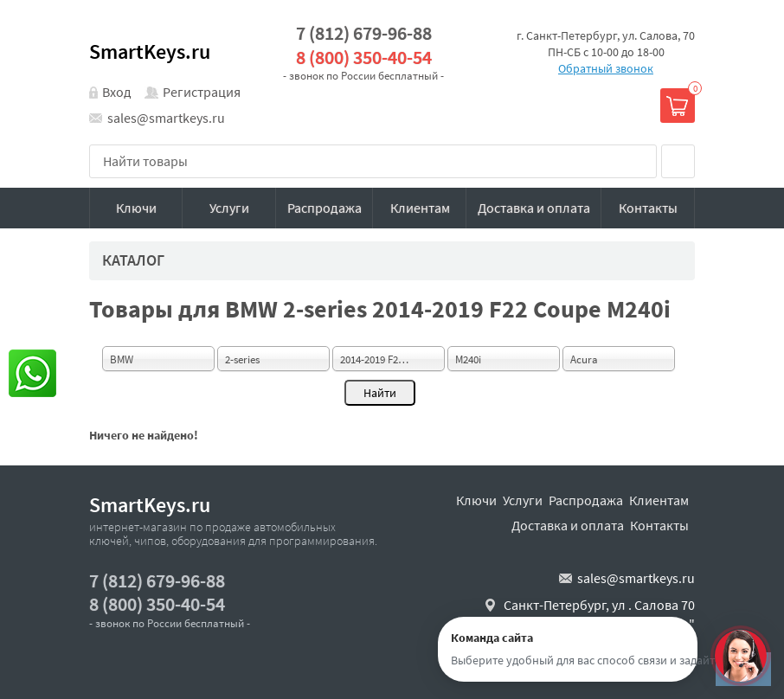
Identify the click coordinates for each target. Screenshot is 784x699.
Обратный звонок (606, 68)
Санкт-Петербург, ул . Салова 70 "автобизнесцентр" (599, 614)
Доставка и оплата (534, 208)
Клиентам (420, 208)
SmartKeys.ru (150, 51)
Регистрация (202, 92)
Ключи (136, 208)
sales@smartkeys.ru (166, 118)
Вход (117, 92)
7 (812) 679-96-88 (364, 33)
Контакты (648, 208)
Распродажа (325, 208)
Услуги (229, 208)
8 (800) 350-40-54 (364, 58)
